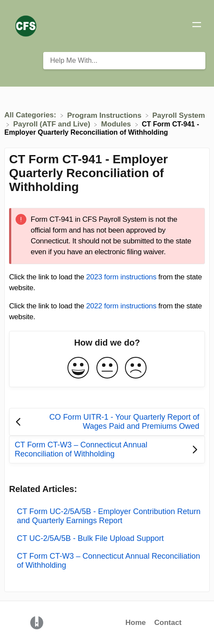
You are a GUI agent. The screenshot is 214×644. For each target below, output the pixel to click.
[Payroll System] (179, 115)
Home (136, 623)
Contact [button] (168, 623)
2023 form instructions (121, 277)
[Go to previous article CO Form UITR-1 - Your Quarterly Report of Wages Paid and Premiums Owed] (107, 422)
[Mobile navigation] (197, 26)
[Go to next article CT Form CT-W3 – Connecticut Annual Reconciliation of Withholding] (107, 450)
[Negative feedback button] (136, 368)
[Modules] (117, 124)
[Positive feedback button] (78, 368)
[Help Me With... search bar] (124, 61)
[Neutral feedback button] (107, 368)
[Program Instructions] (105, 115)
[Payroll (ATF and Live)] (53, 124)
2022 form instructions (121, 306)
